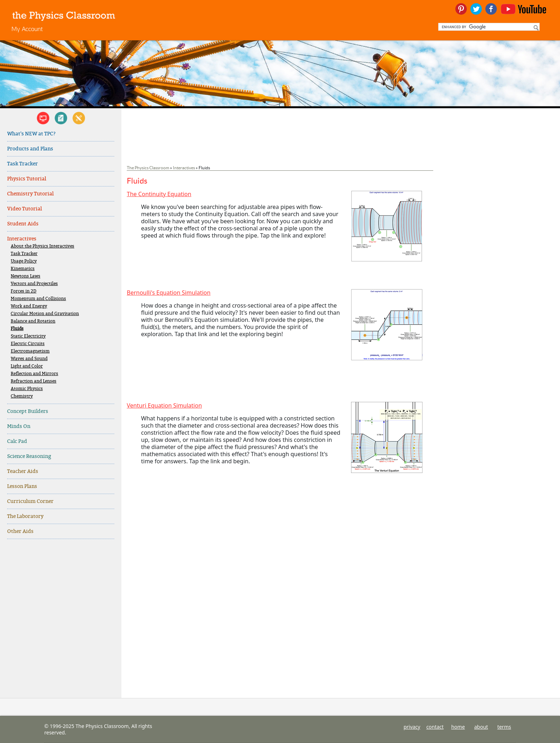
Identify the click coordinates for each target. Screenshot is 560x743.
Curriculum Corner (30, 501)
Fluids (17, 329)
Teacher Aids (23, 471)
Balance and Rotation (33, 321)
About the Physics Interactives (42, 246)
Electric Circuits (28, 344)
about (481, 727)
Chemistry (22, 396)
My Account (27, 29)
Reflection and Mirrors (34, 374)
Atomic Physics (27, 389)
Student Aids (23, 224)
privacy (412, 727)
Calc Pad (17, 441)
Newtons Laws (26, 276)
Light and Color (27, 366)
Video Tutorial (24, 209)
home (458, 727)
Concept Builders (28, 411)
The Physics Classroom (148, 168)
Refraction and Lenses (34, 381)
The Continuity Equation (159, 194)
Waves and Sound (29, 359)
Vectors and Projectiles (34, 284)
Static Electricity (28, 336)
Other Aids (20, 531)
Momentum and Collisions (38, 299)
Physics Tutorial (27, 179)
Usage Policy (24, 261)
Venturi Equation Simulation (164, 405)
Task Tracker (22, 164)
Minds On (19, 426)
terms (504, 727)
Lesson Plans (22, 486)
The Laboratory (25, 516)
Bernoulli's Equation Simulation (169, 293)
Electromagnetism (30, 351)
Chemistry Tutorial (30, 194)
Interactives (22, 239)
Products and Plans (30, 149)
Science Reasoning (29, 456)
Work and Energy (29, 306)
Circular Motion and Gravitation (45, 314)
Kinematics (23, 269)
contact (435, 727)
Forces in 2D (24, 291)
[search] (488, 27)
